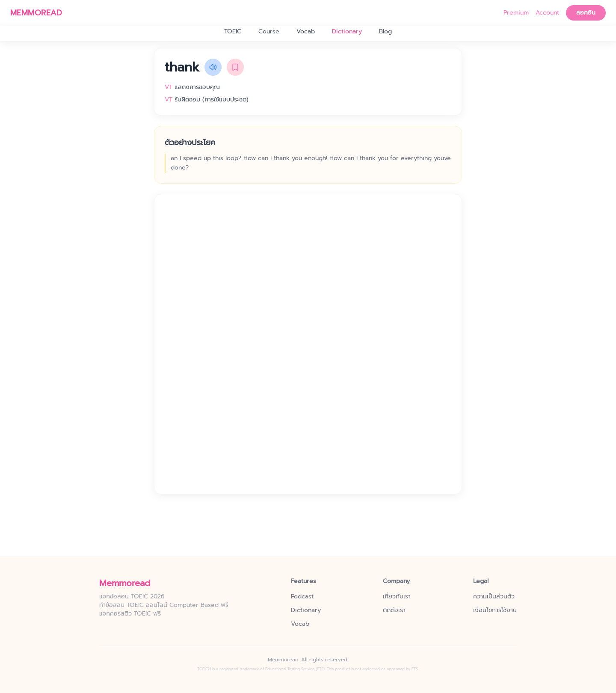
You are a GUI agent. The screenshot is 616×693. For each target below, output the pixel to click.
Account (547, 13)
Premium (516, 13)
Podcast (302, 597)
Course (269, 32)
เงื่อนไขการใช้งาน (495, 610)
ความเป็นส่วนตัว (494, 597)
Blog (385, 32)
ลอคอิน (586, 13)
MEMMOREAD (36, 13)
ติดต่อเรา (394, 610)
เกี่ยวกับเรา (397, 597)
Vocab (306, 32)
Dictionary (347, 32)
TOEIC (233, 32)
